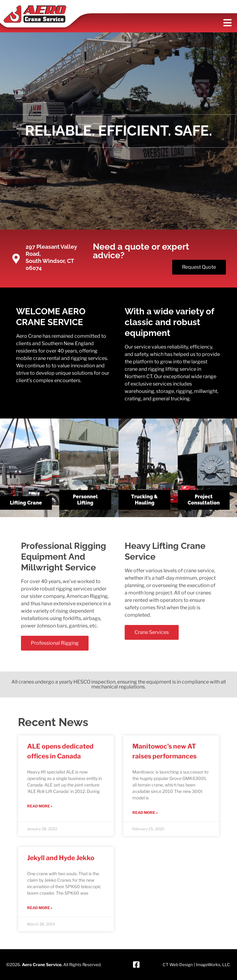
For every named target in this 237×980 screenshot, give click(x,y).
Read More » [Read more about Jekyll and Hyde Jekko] (40, 908)
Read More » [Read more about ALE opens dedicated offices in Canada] (40, 806)
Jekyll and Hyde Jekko (61, 858)
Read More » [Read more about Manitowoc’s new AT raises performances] (145, 813)
